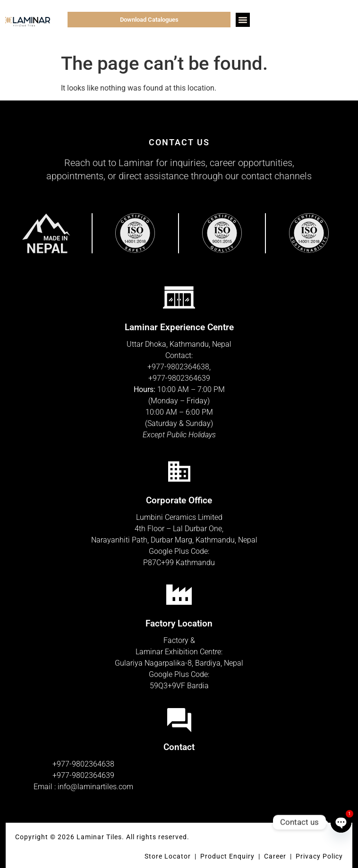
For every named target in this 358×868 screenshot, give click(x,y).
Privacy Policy (319, 856)
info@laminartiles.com (95, 787)
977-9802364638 (180, 367)
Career (276, 856)
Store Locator (168, 856)
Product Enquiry (227, 856)
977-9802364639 (181, 378)
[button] (243, 20)
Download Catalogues (149, 20)
